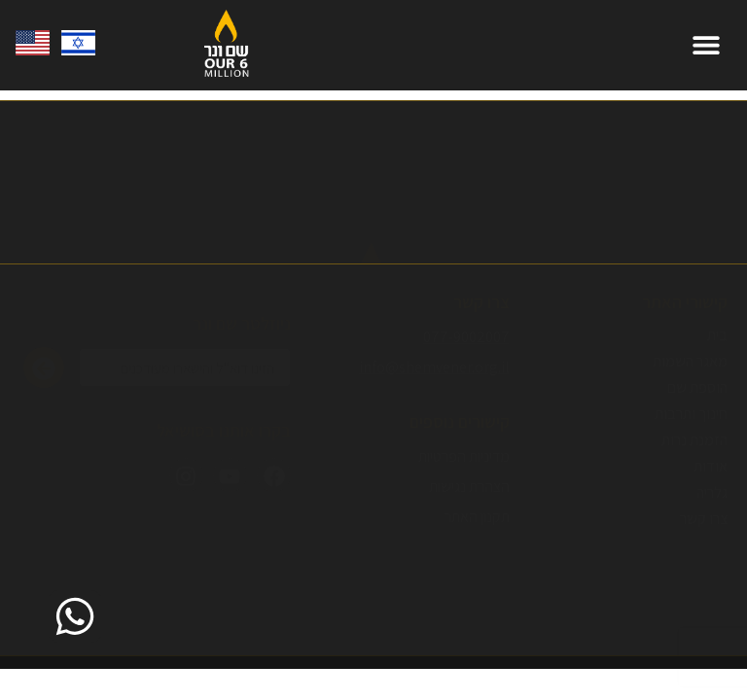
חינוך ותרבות (691, 414)
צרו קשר (704, 519)
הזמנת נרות (694, 440)
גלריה (712, 493)
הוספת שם (697, 388)
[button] (706, 45)
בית (717, 335)
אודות (711, 467)
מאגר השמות (690, 362)
